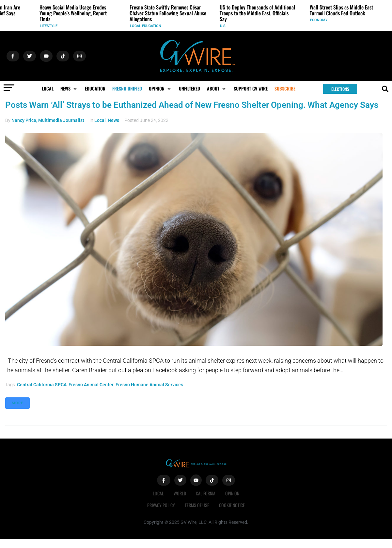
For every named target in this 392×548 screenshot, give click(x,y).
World (180, 493)
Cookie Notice (232, 505)
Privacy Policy (161, 505)
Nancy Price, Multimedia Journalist (48, 120)
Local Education (147, 26)
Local (100, 120)
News (113, 120)
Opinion (232, 493)
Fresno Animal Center (91, 385)
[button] (69, 89)
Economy (321, 20)
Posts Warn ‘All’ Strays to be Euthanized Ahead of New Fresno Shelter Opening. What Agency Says (192, 105)
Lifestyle (50, 26)
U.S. (225, 26)
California (206, 493)
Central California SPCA (42, 385)
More (17, 403)
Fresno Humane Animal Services (149, 385)
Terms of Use (197, 505)
